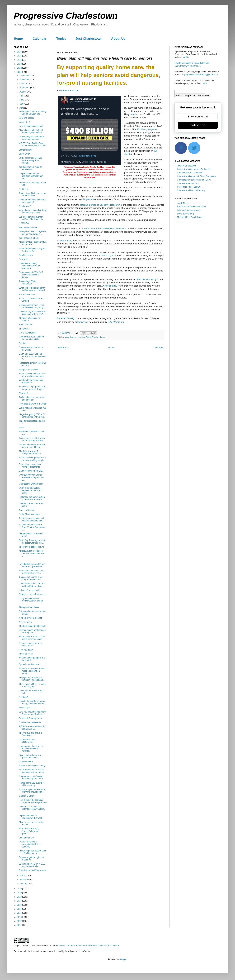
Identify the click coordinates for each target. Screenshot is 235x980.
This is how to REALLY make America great (32, 685)
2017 (20, 901)
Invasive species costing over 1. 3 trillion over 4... (32, 852)
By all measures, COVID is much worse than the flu (31, 771)
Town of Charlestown (187, 166)
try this (186, 57)
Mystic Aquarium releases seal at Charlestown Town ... (32, 553)
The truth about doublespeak (32, 626)
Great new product (28, 333)
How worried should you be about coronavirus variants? (32, 749)
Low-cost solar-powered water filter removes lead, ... (32, 809)
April (22, 108)
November (25, 80)
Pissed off (23, 428)
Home (18, 39)
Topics (61, 39)
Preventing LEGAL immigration (28, 283)
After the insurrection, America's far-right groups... (29, 831)
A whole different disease (30, 618)
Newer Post (63, 348)
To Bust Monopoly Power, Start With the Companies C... (32, 527)
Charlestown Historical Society (191, 190)
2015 (20, 909)
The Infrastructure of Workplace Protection (30, 452)
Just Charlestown (89, 39)
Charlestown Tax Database (189, 173)
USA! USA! (24, 223)
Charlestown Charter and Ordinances (194, 169)
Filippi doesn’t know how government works (30, 756)
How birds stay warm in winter (33, 404)
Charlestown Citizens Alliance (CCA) (194, 180)
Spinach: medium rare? (30, 664)
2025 (20, 56)
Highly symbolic (26, 762)
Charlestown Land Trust (188, 183)
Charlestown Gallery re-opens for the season (33, 194)
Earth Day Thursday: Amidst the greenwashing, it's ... (32, 542)
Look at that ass (26, 838)
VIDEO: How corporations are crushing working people (33, 459)
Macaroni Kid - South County (190, 217)
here (205, 83)
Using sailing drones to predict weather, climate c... (31, 601)
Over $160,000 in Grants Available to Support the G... (31, 477)
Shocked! (23, 393)
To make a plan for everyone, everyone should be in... (32, 791)
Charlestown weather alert (31, 484)
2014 (20, 913)
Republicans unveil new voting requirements (30, 465)
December (25, 76)
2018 (20, 897)
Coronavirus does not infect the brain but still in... (32, 338)
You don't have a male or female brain (30, 168)
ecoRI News (183, 203)
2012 (20, 921)
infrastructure (76, 337)
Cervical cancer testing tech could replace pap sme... (32, 519)
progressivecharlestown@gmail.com (201, 75)
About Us (118, 39)
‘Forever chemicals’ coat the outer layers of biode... (32, 446)
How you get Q (26, 650)
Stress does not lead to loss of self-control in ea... (32, 572)
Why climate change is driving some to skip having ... (33, 212)
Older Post (158, 348)
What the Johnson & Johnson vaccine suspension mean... (33, 671)
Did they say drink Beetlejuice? (27, 741)
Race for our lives (27, 295)
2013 (20, 917)
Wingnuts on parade (28, 370)
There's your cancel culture (31, 547)
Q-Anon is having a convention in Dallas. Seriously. (30, 844)
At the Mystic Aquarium (30, 514)
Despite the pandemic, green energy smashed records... (33, 702)
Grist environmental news (189, 210)
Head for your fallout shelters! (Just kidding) (33, 201)
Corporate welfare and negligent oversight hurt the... (31, 176)
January (23, 884)
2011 (20, 925)
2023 (20, 64)
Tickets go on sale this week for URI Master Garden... (32, 439)
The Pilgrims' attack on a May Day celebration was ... (33, 113)
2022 (20, 68)
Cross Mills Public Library (189, 187)
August (23, 92)
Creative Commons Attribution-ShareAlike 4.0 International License (88, 946)
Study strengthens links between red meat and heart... (31, 491)
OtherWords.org (116, 322)
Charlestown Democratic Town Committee (196, 176)
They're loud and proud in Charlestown (31, 734)
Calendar (40, 39)
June (22, 100)
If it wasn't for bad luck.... (30, 590)
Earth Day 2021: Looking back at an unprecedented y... (32, 356)
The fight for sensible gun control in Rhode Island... (32, 679)
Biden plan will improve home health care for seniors (32, 638)
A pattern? (24, 697)
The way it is (25, 329)
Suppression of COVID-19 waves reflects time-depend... (31, 275)
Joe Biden (86, 337)
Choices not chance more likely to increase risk (31, 578)
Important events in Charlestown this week (31, 817)
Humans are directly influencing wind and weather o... (30, 266)
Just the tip (24, 189)
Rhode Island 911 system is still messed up (32, 784)
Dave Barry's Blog (185, 214)
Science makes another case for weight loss (32, 631)
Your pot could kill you (29, 238)
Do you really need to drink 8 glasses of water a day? (32, 313)
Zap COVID (24, 154)
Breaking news (26, 255)
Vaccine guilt (25, 708)
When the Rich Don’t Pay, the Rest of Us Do (33, 250)
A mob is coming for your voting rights (30, 644)
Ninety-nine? (25, 206)
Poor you (23, 259)
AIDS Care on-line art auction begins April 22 (32, 728)
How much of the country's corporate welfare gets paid (33, 801)
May (22, 104)
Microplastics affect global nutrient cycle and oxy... (31, 131)
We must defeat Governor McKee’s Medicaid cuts (31, 218)
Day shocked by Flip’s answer (33, 870)
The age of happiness (29, 607)
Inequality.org (82, 322)
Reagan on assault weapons (32, 594)
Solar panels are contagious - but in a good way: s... (32, 233)
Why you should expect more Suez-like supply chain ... (32, 713)
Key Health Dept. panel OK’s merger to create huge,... (32, 388)
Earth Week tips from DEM (31, 471)
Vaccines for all (26, 654)
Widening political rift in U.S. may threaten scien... (32, 865)
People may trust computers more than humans (32, 138)
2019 (20, 893)
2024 (20, 60)
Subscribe (198, 125)
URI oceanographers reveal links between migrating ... (32, 306)
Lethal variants (26, 150)
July (22, 96)
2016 (20, 905)
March (23, 876)
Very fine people (26, 118)
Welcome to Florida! (28, 227)
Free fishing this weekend (31, 126)
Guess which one (27, 510)
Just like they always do (30, 722)
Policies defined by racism (31, 718)
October (23, 84)
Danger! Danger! (27, 796)
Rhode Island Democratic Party (191, 207)
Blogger (123, 959)
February (24, 880)
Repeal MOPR (26, 325)
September (25, 88)
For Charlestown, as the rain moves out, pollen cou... (32, 565)
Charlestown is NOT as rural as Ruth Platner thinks (32, 585)
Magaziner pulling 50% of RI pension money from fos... (32, 416)
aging (67, 337)
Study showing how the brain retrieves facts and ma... (32, 375)
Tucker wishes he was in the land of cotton (32, 398)
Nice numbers (25, 622)
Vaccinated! (24, 122)
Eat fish (22, 343)
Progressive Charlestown (66, 16)
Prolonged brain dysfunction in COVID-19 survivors (32, 498)
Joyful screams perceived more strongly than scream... (31, 161)
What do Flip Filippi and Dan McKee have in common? (32, 289)
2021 (20, 72)
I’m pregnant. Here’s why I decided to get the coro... (32, 777)
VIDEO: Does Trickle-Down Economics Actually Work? (32, 144)
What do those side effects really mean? (31, 381)
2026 (20, 52)
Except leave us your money (32, 766)
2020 (20, 889)
